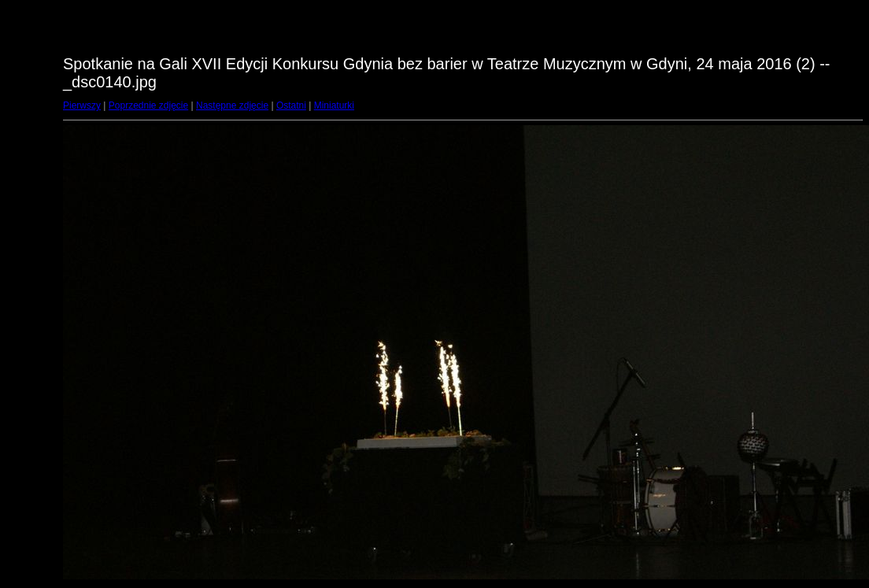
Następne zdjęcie (232, 105)
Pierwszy (82, 105)
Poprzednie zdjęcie (148, 105)
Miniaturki (334, 105)
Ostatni (291, 105)
